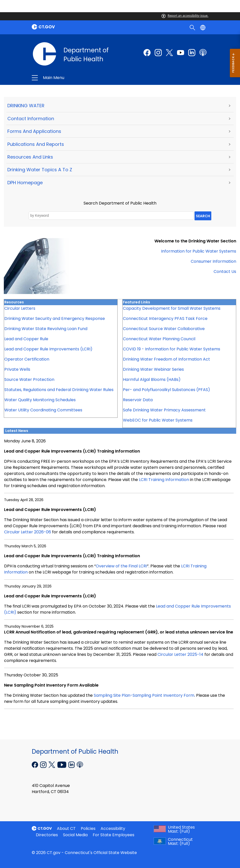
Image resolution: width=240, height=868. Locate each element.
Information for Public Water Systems (199, 251)
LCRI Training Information (164, 480)
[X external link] (52, 764)
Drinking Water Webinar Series (153, 369)
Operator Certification (27, 359)
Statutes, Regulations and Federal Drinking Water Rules (59, 390)
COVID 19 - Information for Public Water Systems (172, 349)
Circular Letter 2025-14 (180, 654)
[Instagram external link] (158, 53)
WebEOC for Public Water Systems (158, 420)
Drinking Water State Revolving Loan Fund (46, 329)
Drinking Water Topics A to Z (40, 170)
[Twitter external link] (169, 53)
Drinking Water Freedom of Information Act (166, 359)
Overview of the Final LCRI (121, 566)
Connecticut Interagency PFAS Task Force (165, 319)
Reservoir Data (138, 400)
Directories (47, 835)
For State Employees (114, 835)
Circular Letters (20, 308)
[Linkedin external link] (72, 764)
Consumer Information (213, 261)
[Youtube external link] (181, 53)
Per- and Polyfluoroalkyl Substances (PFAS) (166, 390)
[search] (193, 27)
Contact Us (225, 272)
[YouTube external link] (62, 764)
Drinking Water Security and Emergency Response (55, 319)
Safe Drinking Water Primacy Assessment (164, 410)
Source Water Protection (29, 379)
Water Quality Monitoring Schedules (40, 400)
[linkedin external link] (192, 53)
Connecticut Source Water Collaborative (164, 329)
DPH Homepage (25, 183)
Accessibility (113, 828)
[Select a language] (203, 27)
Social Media (75, 835)
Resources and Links (30, 157)
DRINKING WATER (26, 106)
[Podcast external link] (203, 53)
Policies (88, 828)
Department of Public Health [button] (92, 78)
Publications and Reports (36, 144)
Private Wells (17, 369)
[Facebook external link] (147, 53)
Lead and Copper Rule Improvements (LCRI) (48, 349)
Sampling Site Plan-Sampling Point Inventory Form (144, 695)
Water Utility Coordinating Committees (43, 410)
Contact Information (31, 119)
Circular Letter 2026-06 (28, 532)
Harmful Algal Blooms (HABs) (152, 379)
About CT (66, 828)
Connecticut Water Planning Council (159, 339)
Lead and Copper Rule (26, 339)
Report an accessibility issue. (185, 16)
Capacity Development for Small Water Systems (172, 308)
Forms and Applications (34, 131)
